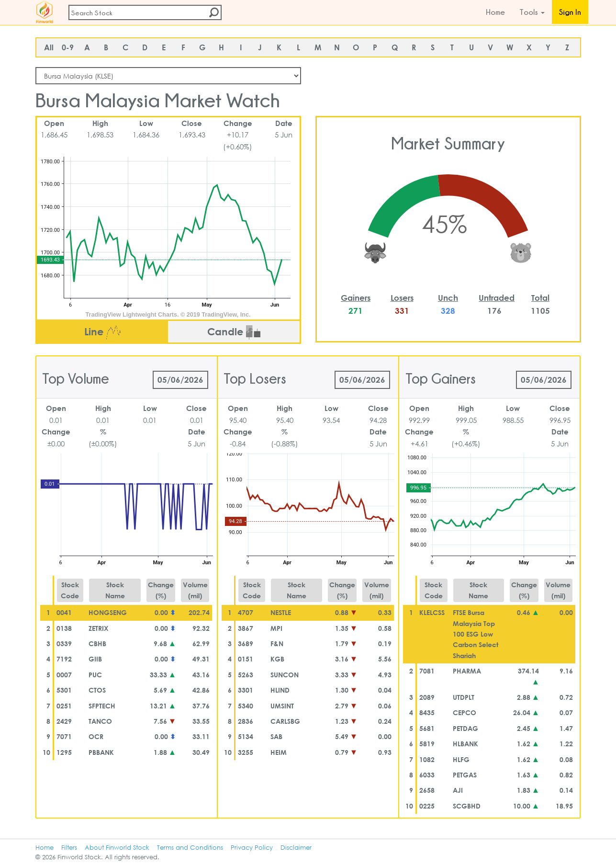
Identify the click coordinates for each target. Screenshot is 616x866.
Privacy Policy (252, 848)
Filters (69, 848)
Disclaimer (296, 848)
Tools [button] (532, 12)
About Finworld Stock (117, 848)
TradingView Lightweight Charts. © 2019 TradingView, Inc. (168, 315)
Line (102, 332)
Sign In (570, 12)
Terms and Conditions (190, 848)
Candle (234, 332)
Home (495, 12)
